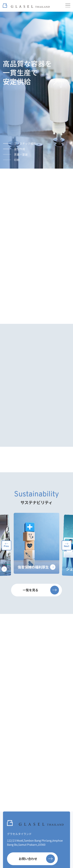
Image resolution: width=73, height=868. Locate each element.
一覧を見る (41, 590)
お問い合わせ (37, 859)
